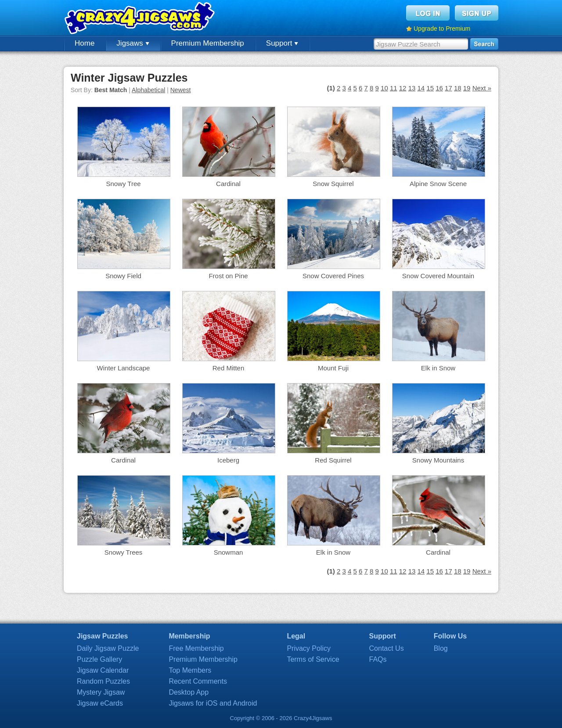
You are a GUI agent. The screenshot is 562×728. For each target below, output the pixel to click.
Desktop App (189, 692)
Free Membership (196, 648)
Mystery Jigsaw (101, 692)
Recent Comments (198, 681)
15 (430, 88)
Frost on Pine (228, 276)
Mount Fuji (333, 368)
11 (394, 88)
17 (449, 88)
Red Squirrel (333, 460)
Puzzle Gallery (99, 659)
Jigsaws (133, 43)
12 (403, 88)
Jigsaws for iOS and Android (213, 703)
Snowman (229, 552)
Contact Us (387, 648)
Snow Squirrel (333, 184)
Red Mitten (229, 368)
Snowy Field (123, 276)
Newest (181, 90)
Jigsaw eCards (100, 703)
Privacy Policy (309, 648)
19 (467, 88)
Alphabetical (148, 90)
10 (384, 88)
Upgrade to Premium (442, 29)
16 (439, 88)
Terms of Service (313, 659)
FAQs (378, 659)
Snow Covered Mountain (438, 276)
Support (282, 43)
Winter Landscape (124, 368)
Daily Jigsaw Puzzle (108, 648)
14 (421, 88)
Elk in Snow (438, 368)
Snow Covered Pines (333, 276)
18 (458, 88)
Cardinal (228, 184)
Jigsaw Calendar (103, 670)
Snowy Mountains (438, 460)
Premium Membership (208, 43)
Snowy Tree (123, 184)
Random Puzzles (103, 681)
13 (412, 88)
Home (85, 43)
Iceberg (228, 460)
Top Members (190, 670)
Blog (441, 648)
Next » (482, 88)
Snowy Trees (124, 552)
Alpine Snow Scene (438, 184)
